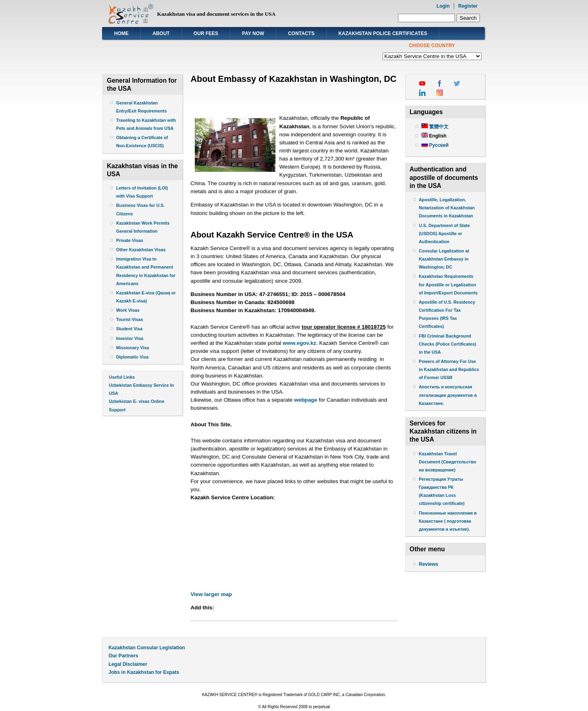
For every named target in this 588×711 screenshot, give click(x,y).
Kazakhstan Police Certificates (383, 33)
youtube (422, 83)
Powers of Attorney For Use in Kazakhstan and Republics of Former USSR (449, 369)
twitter (457, 83)
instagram (440, 93)
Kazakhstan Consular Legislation (147, 648)
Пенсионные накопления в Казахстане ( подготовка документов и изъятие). (448, 521)
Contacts (301, 33)
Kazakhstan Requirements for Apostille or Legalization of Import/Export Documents (448, 284)
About (161, 33)
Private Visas (130, 240)
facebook (440, 83)
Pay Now (253, 33)
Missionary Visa (132, 348)
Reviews (429, 564)
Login (443, 6)
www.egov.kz (299, 343)
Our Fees (206, 33)
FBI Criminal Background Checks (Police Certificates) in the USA (448, 344)
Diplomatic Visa (132, 357)
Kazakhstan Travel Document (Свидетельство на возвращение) (448, 462)
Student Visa (129, 329)
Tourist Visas (130, 319)
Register (468, 6)
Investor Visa (130, 338)
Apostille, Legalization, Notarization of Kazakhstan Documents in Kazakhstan (447, 208)
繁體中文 (435, 127)
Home (121, 33)
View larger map (212, 594)
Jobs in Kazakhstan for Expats (144, 672)
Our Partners (123, 656)
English (434, 136)
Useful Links (122, 377)
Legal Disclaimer (128, 664)
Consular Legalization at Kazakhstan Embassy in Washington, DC (444, 259)
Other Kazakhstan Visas (141, 250)
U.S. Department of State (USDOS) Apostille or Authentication (445, 234)
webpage (306, 400)
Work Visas (128, 310)
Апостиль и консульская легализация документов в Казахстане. (448, 395)
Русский (435, 145)
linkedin (422, 93)
